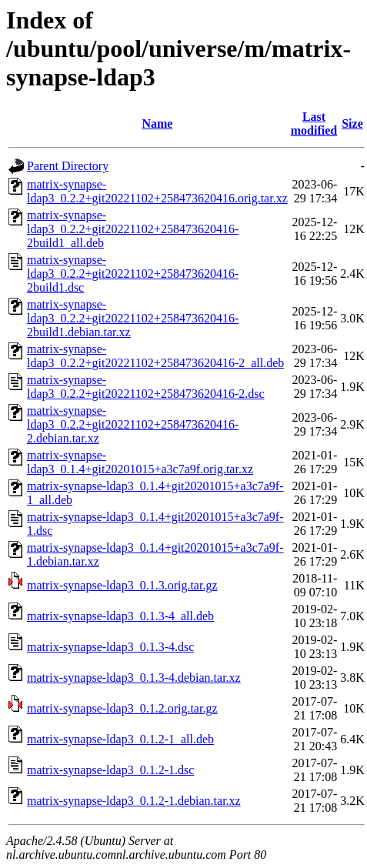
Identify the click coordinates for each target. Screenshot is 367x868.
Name (157, 124)
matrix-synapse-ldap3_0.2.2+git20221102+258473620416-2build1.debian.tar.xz (133, 318)
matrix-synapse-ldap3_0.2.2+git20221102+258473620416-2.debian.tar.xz (133, 424)
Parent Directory (68, 166)
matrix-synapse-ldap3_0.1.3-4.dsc (110, 647)
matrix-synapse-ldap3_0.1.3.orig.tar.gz (122, 585)
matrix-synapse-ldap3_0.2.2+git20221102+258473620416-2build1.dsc (133, 274)
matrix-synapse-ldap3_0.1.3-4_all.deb (120, 616)
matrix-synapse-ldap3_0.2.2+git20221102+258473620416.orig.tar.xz (157, 191)
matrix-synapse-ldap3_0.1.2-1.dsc (110, 770)
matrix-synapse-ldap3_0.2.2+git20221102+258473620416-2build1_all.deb (133, 229)
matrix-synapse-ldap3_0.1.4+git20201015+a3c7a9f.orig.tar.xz (140, 462)
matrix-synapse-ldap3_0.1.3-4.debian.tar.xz (134, 678)
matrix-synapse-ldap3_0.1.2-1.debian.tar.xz (134, 801)
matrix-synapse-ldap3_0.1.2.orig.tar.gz (122, 708)
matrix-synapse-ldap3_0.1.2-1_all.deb (120, 739)
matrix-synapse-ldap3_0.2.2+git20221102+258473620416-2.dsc (146, 387)
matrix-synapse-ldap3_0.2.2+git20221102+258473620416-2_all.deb (155, 356)
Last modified (314, 124)
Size (352, 124)
